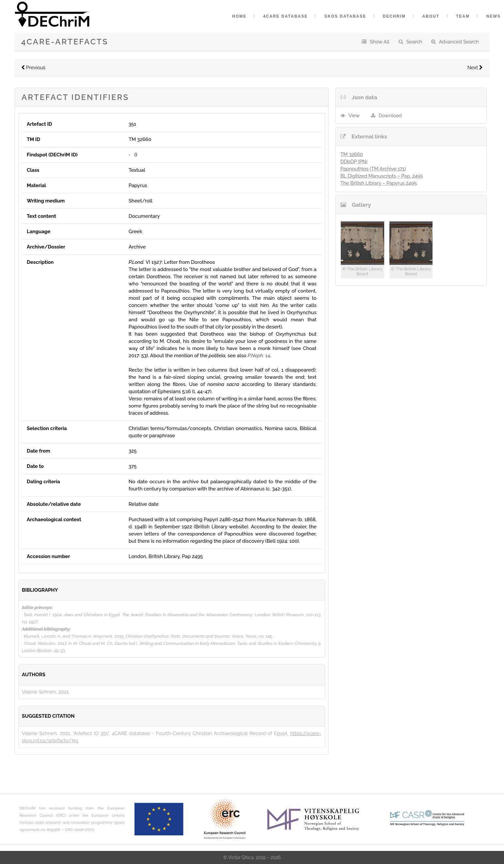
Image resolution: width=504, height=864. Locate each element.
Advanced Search (459, 42)
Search (414, 42)
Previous (33, 68)
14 (259, 356)
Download (390, 116)
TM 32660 (352, 154)
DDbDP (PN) (354, 162)
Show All (380, 42)
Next (475, 68)
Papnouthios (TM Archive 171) (373, 169)
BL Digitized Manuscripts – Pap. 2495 (382, 176)
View (354, 116)
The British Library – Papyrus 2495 (379, 183)
